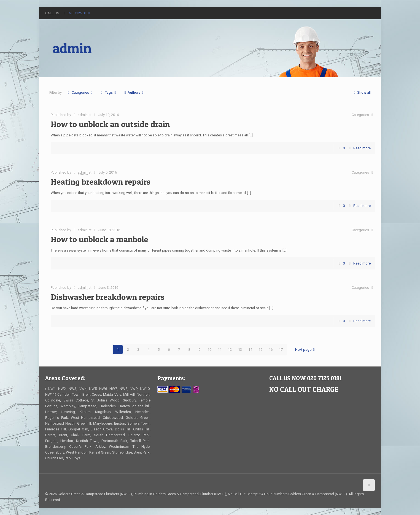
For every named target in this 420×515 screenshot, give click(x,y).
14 (250, 350)
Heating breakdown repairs (101, 182)
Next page (306, 350)
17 (281, 350)
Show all (361, 92)
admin (83, 115)
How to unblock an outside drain (110, 124)
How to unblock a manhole (99, 239)
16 (271, 350)
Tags (108, 92)
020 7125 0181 (79, 13)
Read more (362, 148)
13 (240, 350)
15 (260, 350)
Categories (80, 92)
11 (220, 350)
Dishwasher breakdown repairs (108, 297)
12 (230, 350)
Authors (134, 92)
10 (209, 350)
